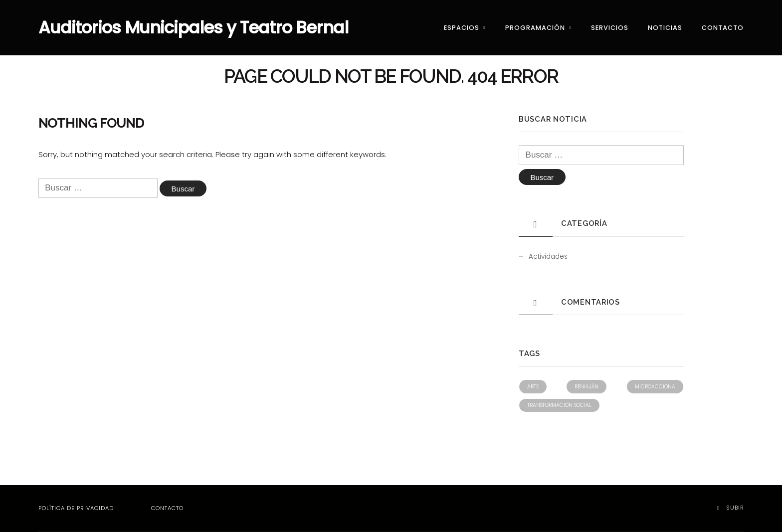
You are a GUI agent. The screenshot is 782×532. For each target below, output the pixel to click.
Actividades (548, 258)
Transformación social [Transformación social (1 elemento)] (559, 406)
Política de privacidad (76, 509)
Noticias (665, 28)
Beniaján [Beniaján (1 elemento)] (586, 388)
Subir (730, 508)
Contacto (723, 28)
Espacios (462, 28)
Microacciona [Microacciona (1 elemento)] (655, 388)
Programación (535, 28)
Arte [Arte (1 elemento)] (533, 388)
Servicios (610, 28)
